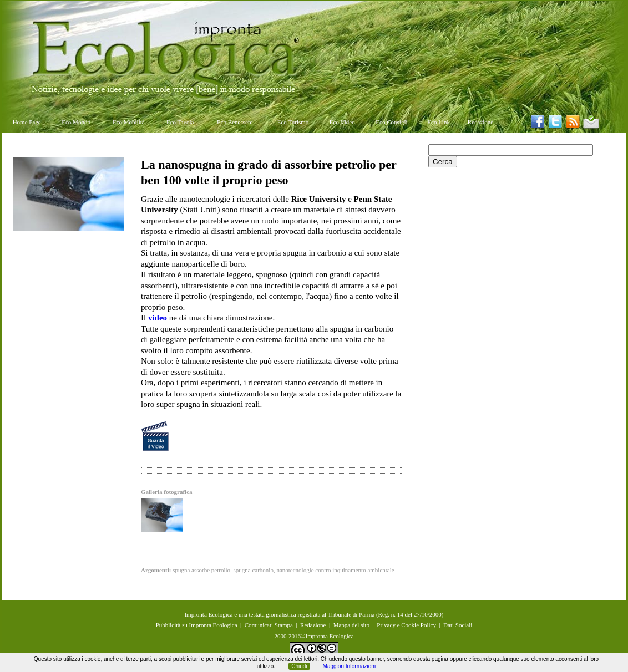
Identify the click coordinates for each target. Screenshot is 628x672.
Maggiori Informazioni (350, 666)
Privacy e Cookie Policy (406, 625)
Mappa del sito (351, 625)
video (158, 318)
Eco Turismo (293, 122)
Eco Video (342, 122)
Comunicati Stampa (269, 625)
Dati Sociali (458, 625)
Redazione (480, 122)
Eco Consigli (391, 122)
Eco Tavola (180, 122)
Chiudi (299, 666)
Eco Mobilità (129, 122)
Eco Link (439, 122)
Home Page (27, 122)
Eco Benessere (235, 122)
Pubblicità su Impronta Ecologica (197, 625)
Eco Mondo (76, 122)
